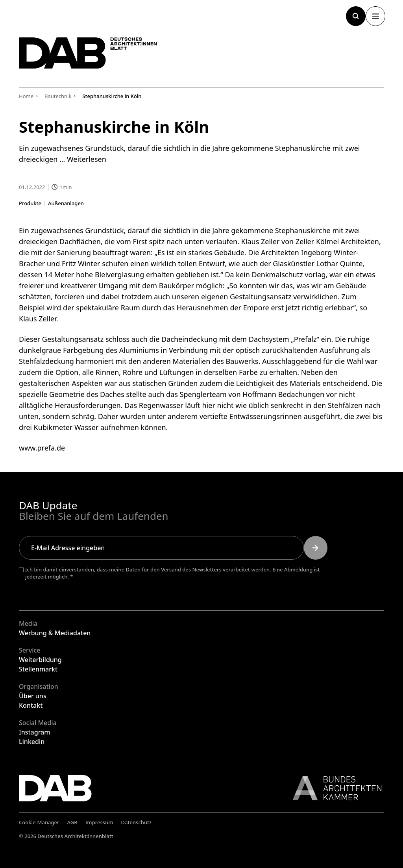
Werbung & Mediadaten (55, 633)
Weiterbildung (40, 660)
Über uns (33, 696)
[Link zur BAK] (333, 788)
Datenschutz (137, 822)
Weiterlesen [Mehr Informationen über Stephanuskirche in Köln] (87, 159)
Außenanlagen (66, 203)
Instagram (34, 732)
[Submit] (316, 548)
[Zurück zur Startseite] (94, 56)
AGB (72, 822)
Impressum (99, 822)
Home (26, 96)
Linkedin (32, 742)
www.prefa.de (42, 447)
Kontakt (31, 705)
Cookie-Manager (39, 822)
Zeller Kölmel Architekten (337, 241)
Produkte (30, 203)
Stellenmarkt (38, 669)
